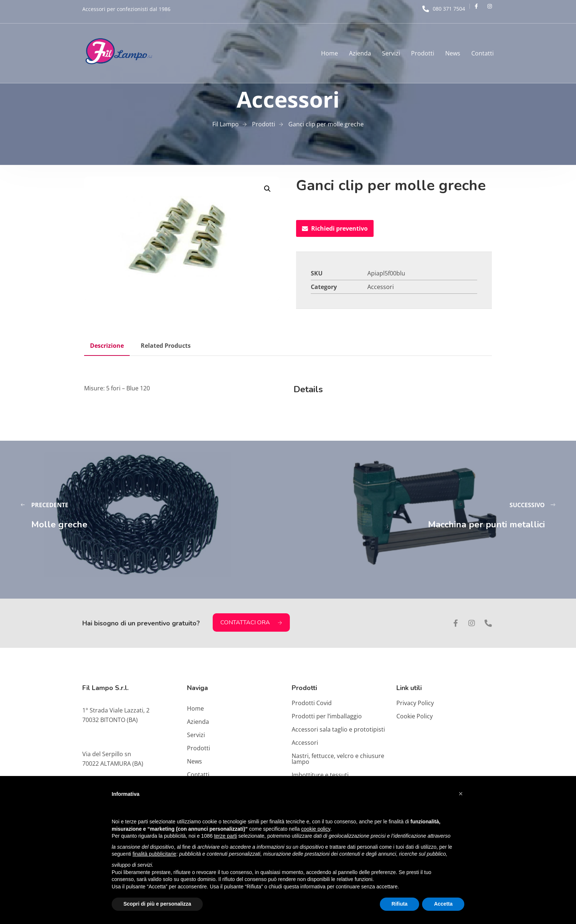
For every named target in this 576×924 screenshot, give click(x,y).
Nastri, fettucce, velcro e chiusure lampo (338, 759)
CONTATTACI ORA (251, 622)
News (453, 53)
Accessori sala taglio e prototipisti (338, 729)
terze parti (226, 836)
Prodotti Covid (312, 703)
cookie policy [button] (316, 829)
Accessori (381, 287)
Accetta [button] (443, 904)
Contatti (483, 53)
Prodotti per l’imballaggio (327, 716)
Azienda (360, 53)
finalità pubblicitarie (154, 854)
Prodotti (423, 53)
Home (330, 53)
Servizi (391, 53)
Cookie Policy (415, 716)
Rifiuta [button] (400, 904)
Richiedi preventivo (335, 228)
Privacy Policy (415, 703)
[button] (267, 189)
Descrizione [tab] (107, 346)
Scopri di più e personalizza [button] (157, 904)
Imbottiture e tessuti (320, 775)
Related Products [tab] (166, 346)
